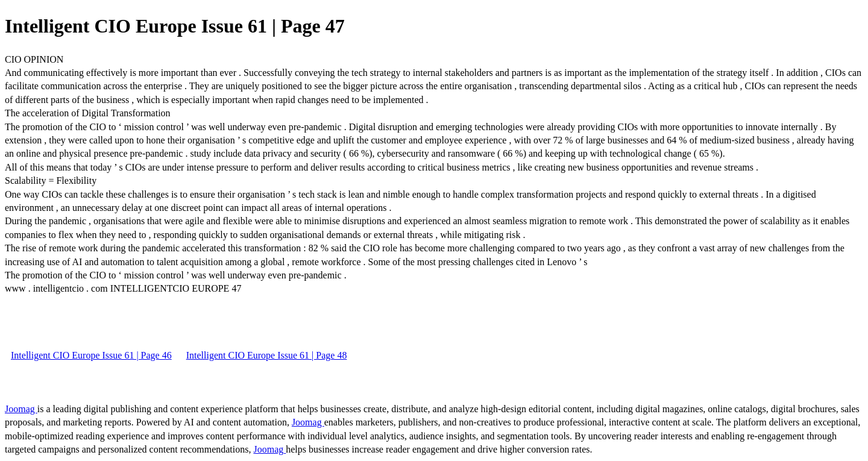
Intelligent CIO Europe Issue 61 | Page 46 (91, 355)
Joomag (21, 409)
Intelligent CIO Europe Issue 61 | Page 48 (267, 355)
